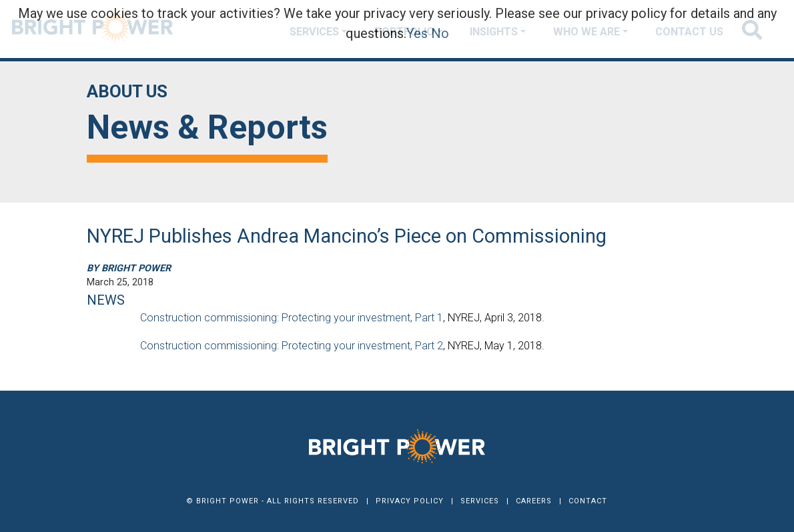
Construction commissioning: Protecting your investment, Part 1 (292, 318)
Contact (588, 501)
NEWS (106, 300)
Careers (534, 501)
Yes (417, 33)
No (440, 33)
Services (480, 501)
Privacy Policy (410, 501)
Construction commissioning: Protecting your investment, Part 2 (292, 346)
